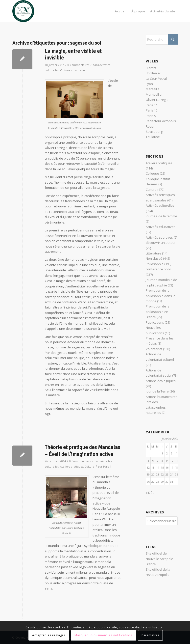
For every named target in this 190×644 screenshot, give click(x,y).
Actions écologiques (161, 381)
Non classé (154, 258)
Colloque (152, 173)
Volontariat (154, 349)
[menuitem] (121, 11)
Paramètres (150, 635)
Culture (65, 70)
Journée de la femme (161, 216)
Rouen (151, 126)
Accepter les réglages (49, 635)
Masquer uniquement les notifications (104, 635)
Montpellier (154, 94)
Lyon (82, 70)
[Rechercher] (162, 39)
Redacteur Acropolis (161, 121)
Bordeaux (153, 73)
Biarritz (151, 68)
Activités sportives (159, 237)
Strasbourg (154, 132)
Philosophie (155, 264)
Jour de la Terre (157, 391)
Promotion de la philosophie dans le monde (161, 296)
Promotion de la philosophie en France (158, 312)
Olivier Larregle (157, 100)
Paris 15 (152, 110)
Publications (155, 322)
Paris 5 (151, 116)
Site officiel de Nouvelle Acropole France (159, 558)
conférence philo (158, 269)
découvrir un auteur (161, 243)
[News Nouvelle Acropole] (23, 11)
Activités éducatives (161, 227)
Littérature (154, 253)
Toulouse (153, 137)
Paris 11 (108, 467)
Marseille (153, 89)
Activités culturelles (160, 205)
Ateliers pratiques (72, 467)
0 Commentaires (78, 65)
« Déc (150, 493)
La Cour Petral (156, 79)
